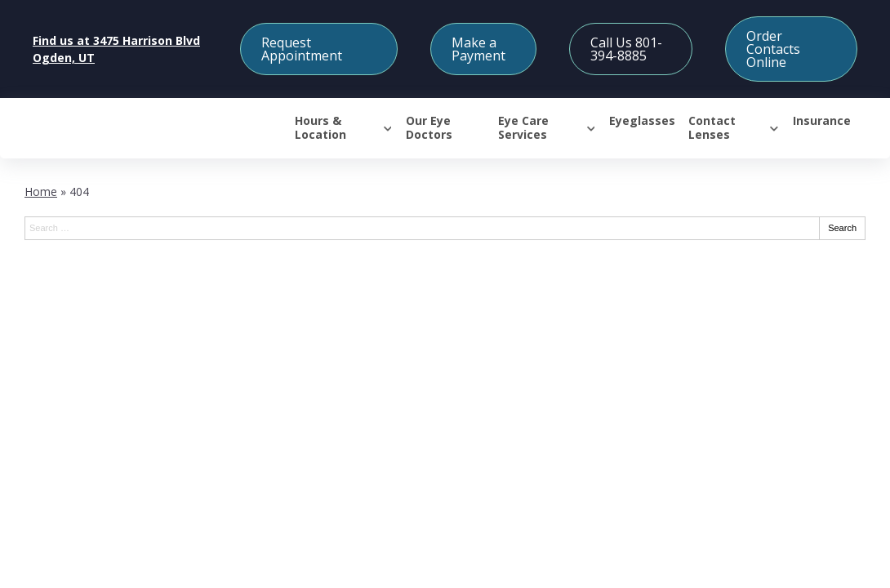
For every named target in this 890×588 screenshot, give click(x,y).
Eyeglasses (642, 121)
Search (842, 228)
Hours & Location (320, 128)
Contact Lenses (712, 128)
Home (41, 192)
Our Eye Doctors (429, 128)
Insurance (822, 121)
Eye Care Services (523, 128)
